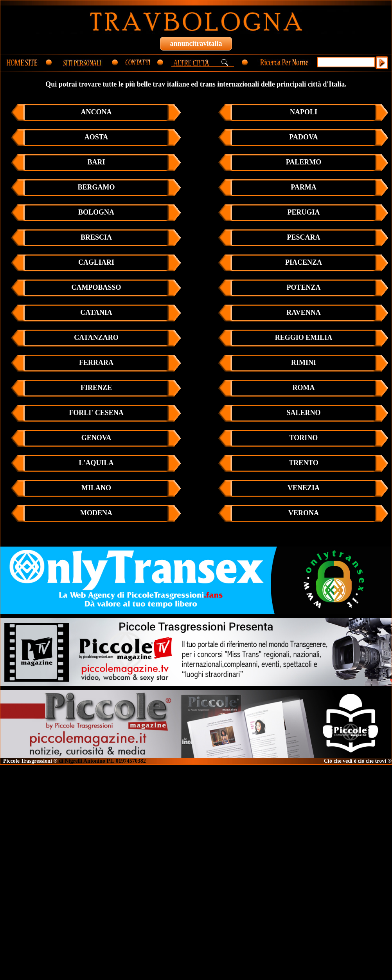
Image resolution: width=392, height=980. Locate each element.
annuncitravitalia (196, 43)
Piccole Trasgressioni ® (30, 761)
